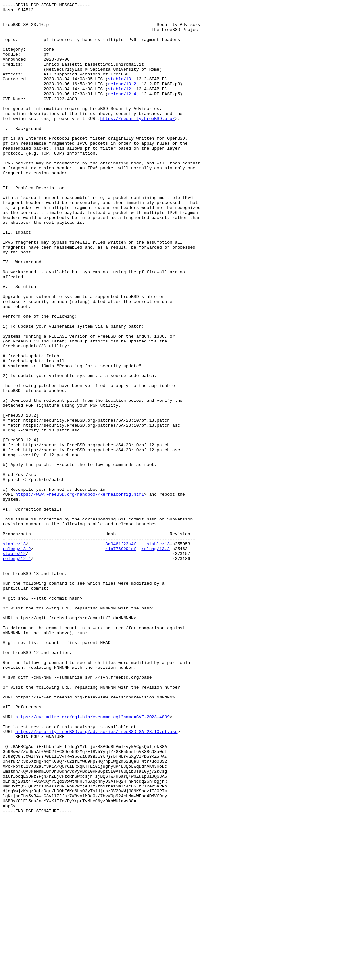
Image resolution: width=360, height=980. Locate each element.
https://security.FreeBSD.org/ (137, 142)
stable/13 (120, 95)
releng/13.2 (122, 101)
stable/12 (120, 106)
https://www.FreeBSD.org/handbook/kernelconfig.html (80, 593)
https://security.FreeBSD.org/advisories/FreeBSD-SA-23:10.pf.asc (96, 878)
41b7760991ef (121, 658)
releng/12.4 (122, 112)
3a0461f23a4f (121, 652)
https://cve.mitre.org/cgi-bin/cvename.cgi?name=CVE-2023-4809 (93, 860)
